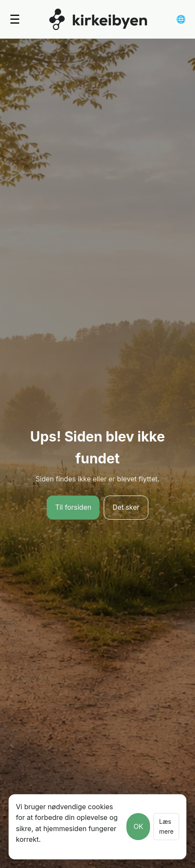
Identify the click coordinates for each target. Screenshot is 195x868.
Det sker (126, 507)
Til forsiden (73, 507)
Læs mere (166, 826)
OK (138, 826)
